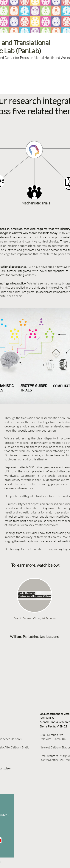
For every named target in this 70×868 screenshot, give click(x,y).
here (18, 739)
